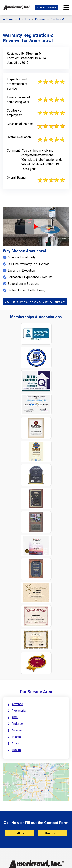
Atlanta (16, 737)
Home (8, 19)
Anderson (18, 724)
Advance (17, 704)
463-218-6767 (47, 8)
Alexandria (19, 711)
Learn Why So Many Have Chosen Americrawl (35, 302)
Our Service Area (36, 692)
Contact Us (53, 833)
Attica (15, 743)
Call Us (19, 833)
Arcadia (17, 730)
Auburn (16, 750)
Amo (15, 717)
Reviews (40, 19)
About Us (24, 19)
